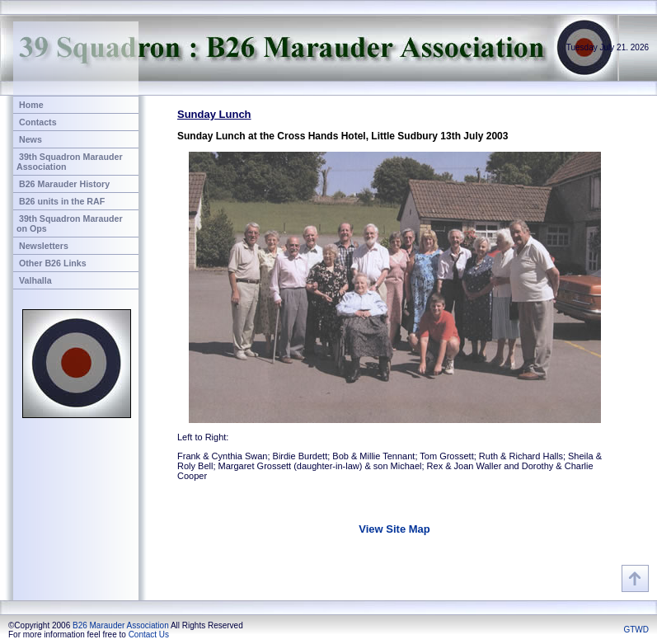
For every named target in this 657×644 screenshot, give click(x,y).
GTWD (636, 630)
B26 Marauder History (64, 184)
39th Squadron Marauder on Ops (70, 223)
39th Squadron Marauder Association (70, 162)
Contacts (38, 122)
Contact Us (149, 635)
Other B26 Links (53, 263)
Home (31, 105)
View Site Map (394, 529)
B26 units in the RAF (62, 201)
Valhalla (35, 280)
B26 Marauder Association (121, 625)
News (31, 139)
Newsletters (44, 246)
